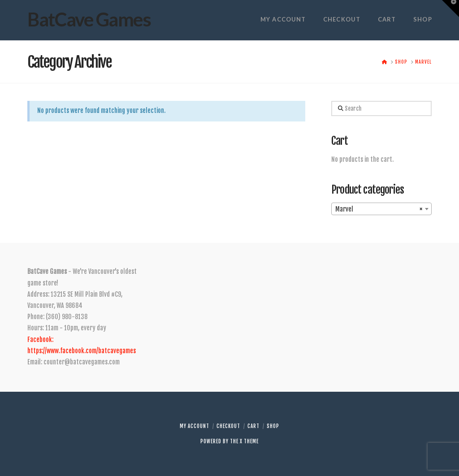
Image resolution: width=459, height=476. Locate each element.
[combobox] (381, 209)
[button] (450, 9)
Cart (253, 426)
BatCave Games (89, 19)
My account (195, 426)
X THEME (249, 441)
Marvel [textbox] (379, 209)
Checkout (228, 426)
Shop (273, 426)
